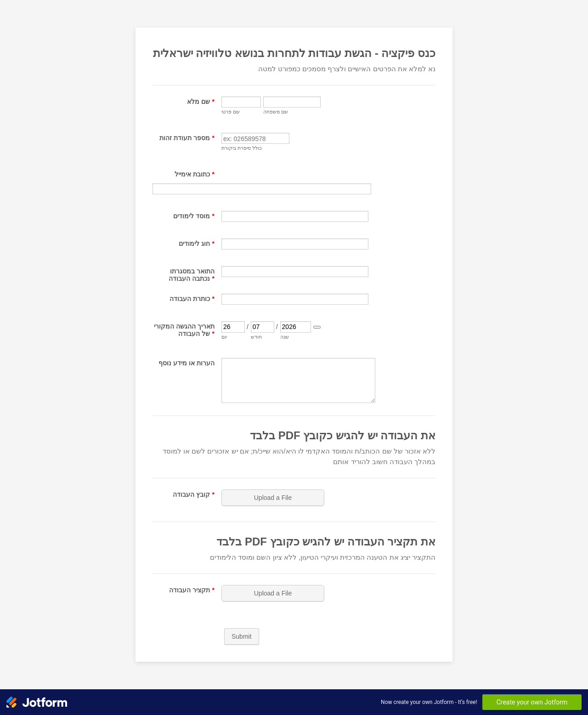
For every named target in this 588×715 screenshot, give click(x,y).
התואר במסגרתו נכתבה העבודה (192, 275)
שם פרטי (231, 112)
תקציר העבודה (192, 590)
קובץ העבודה (194, 494)
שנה (285, 337)
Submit (242, 636)
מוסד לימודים (194, 216)
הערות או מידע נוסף (187, 363)
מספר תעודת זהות (187, 138)
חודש (256, 337)
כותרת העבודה (192, 299)
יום (224, 337)
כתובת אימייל (195, 174)
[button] (274, 498)
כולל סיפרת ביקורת (242, 148)
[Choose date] (317, 327)
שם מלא (201, 102)
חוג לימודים (197, 244)
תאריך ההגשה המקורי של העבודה (184, 330)
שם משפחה (276, 112)
